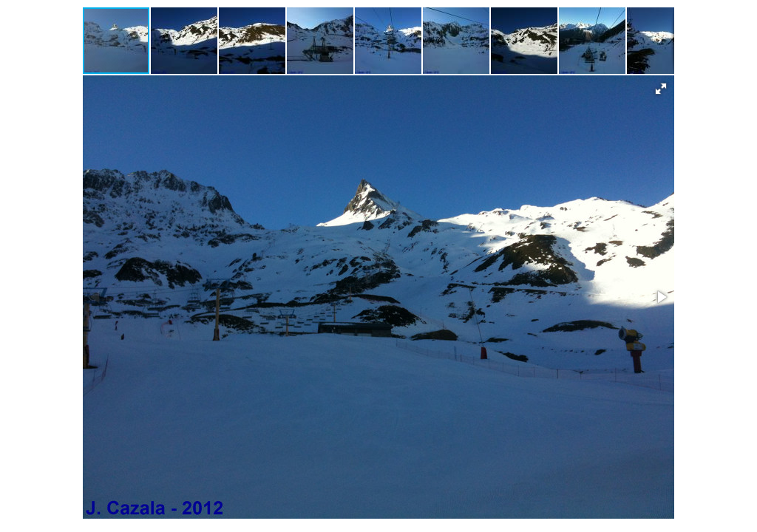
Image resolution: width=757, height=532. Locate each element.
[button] (185, 41)
